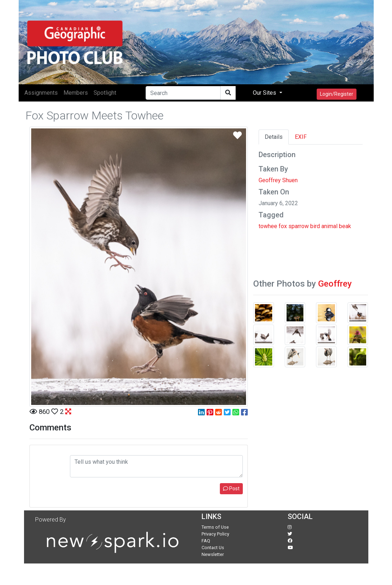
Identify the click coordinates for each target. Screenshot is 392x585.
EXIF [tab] (301, 137)
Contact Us (213, 548)
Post (231, 489)
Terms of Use (215, 527)
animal (329, 226)
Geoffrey (335, 284)
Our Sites (265, 93)
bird (315, 226)
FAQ (206, 541)
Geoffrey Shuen (278, 180)
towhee (268, 226)
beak (345, 226)
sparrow (299, 226)
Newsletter (213, 554)
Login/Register (337, 94)
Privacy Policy (215, 534)
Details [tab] (274, 137)
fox (283, 226)
